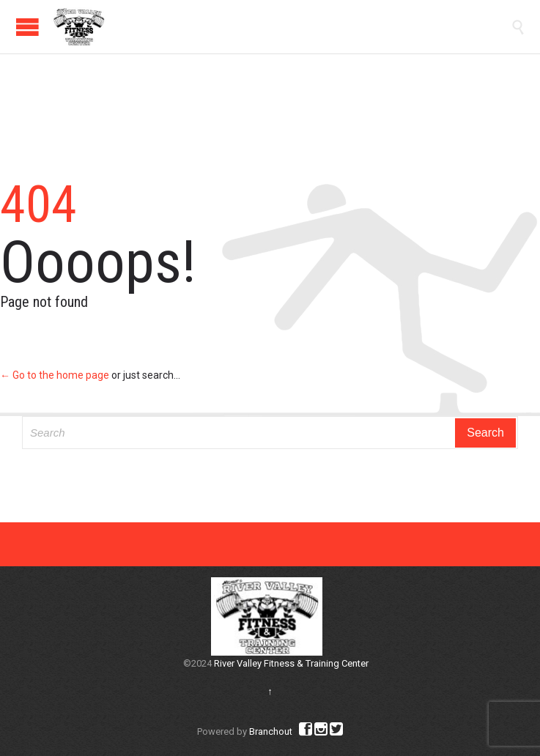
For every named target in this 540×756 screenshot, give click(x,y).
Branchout (271, 731)
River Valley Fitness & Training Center (291, 663)
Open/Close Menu (27, 27)
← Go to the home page (55, 375)
